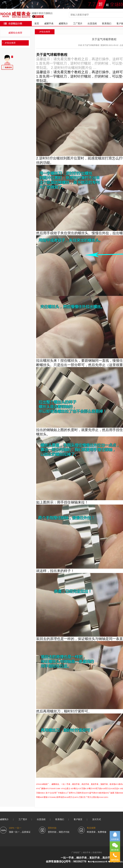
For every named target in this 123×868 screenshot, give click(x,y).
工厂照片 (78, 24)
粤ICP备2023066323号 (97, 862)
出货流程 (92, 24)
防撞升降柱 (97, 852)
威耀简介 (63, 24)
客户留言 (78, 819)
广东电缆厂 (76, 852)
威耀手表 (49, 24)
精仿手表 (87, 852)
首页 (37, 24)
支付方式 (97, 819)
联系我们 (107, 24)
